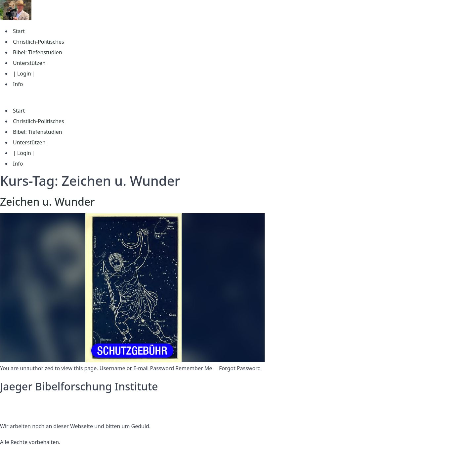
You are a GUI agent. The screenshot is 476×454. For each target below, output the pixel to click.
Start (19, 31)
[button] (238, 97)
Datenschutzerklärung (28, 402)
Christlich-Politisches (39, 42)
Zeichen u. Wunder (47, 202)
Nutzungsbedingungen (29, 410)
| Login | (24, 74)
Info (18, 84)
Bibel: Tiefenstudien (38, 52)
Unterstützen (29, 63)
